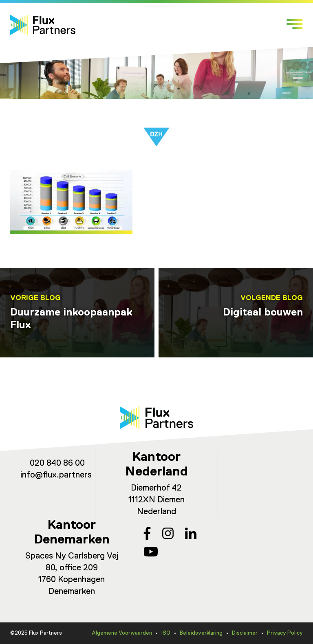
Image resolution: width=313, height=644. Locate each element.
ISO (166, 633)
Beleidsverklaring (201, 633)
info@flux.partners (56, 475)
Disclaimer (245, 633)
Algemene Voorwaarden (122, 633)
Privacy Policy (285, 633)
